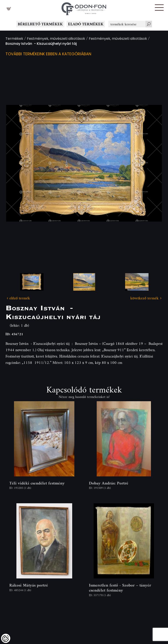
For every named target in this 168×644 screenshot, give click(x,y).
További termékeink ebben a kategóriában (48, 54)
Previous (16, 163)
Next (152, 163)
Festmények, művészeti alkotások (56, 39)
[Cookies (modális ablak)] (6, 638)
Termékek (14, 39)
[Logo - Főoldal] (84, 8)
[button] (159, 8)
